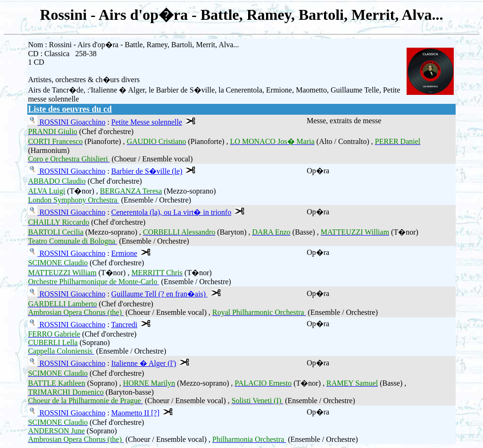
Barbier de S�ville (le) (147, 171)
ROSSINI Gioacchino (71, 122)
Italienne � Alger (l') (144, 363)
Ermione (124, 253)
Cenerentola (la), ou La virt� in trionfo (171, 212)
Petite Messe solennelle (147, 122)
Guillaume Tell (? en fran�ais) (159, 294)
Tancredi (125, 325)
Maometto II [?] (135, 413)
